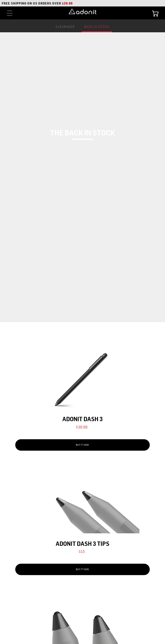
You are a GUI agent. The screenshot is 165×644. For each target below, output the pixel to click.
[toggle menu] (10, 13)
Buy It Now (82, 445)
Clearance (65, 27)
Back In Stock (97, 27)
